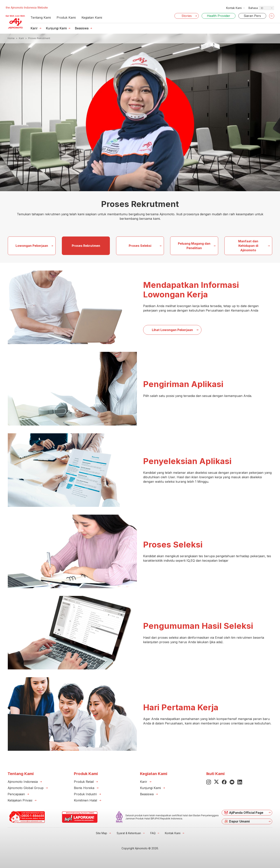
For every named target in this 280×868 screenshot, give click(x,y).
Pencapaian (16, 794)
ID (262, 8)
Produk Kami (66, 18)
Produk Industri (85, 794)
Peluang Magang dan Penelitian (194, 246)
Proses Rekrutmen (86, 246)
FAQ (153, 833)
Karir (34, 28)
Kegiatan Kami (92, 18)
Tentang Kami (41, 18)
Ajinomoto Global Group (26, 788)
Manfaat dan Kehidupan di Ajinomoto (248, 246)
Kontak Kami (173, 833)
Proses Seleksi (140, 246)
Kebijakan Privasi (20, 800)
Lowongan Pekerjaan (32, 246)
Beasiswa (82, 28)
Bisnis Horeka (84, 788)
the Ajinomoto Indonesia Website (27, 7)
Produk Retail (84, 782)
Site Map (101, 833)
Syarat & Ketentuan (129, 833)
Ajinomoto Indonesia (23, 782)
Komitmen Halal (85, 800)
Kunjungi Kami (56, 28)
